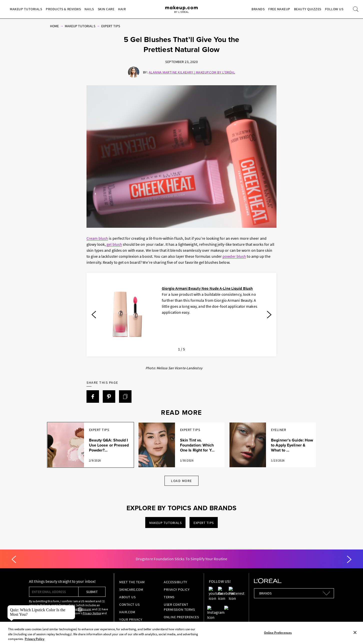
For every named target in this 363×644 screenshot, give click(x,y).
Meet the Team (132, 582)
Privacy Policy (177, 589)
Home (54, 26)
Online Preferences (181, 617)
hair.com (127, 612)
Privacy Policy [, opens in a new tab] (34, 639)
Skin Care (106, 9)
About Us (127, 597)
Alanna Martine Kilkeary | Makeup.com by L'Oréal (192, 72)
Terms (169, 597)
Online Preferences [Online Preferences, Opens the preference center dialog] (278, 632)
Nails (89, 9)
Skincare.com (131, 589)
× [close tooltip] (80, 609)
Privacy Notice (92, 613)
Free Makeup (279, 9)
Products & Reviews (63, 9)
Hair (122, 9)
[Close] (355, 632)
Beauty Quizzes (308, 9)
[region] (181, 633)
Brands (258, 9)
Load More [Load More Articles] (181, 481)
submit (92, 592)
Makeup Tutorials (26, 9)
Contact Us (129, 604)
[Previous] (94, 315)
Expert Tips (111, 26)
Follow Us (334, 9)
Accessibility (175, 582)
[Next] (269, 315)
